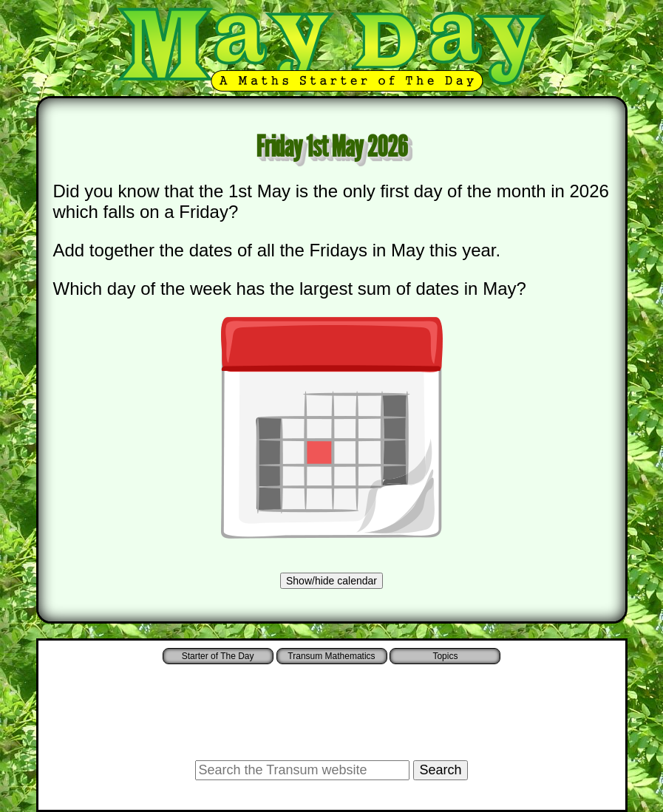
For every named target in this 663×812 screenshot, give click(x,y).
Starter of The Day (218, 656)
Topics (445, 656)
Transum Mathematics (331, 656)
